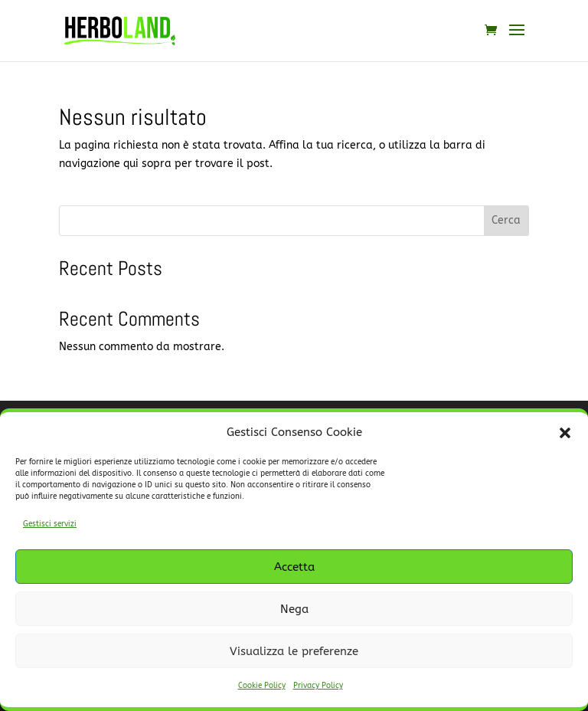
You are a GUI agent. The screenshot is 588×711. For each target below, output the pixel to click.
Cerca (506, 220)
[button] (565, 433)
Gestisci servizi (50, 524)
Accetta (294, 567)
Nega (294, 609)
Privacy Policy (318, 686)
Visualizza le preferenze (294, 651)
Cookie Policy (262, 686)
